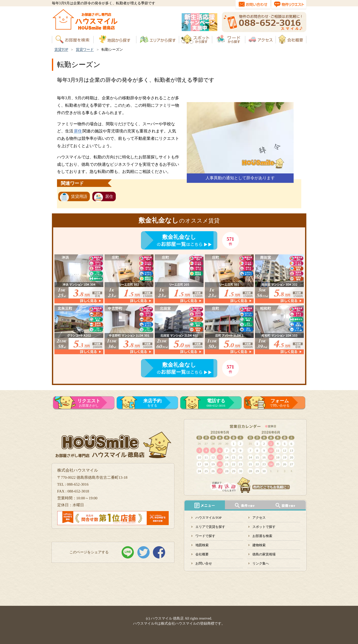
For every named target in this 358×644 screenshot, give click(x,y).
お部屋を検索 (262, 536)
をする (152, 403)
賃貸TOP (61, 50)
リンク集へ (261, 563)
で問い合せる (280, 403)
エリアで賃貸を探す (210, 527)
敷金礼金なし (179, 237)
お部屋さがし (89, 403)
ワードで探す (205, 536)
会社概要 (202, 554)
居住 (78, 131)
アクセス (259, 518)
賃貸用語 (79, 196)
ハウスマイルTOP (208, 518)
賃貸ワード (85, 50)
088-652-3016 (216, 403)
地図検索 (202, 545)
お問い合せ (204, 563)
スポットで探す (264, 527)
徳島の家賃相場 (264, 554)
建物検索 (259, 545)
